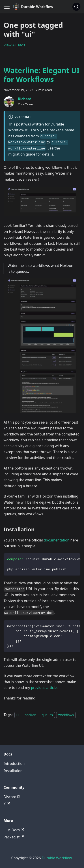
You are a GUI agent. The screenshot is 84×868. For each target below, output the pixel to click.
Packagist (14, 837)
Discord (12, 797)
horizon (30, 715)
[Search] (76, 7)
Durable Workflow (57, 858)
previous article (44, 688)
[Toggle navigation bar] (7, 7)
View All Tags (14, 45)
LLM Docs (14, 830)
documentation (57, 540)
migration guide (22, 154)
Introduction (14, 764)
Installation (13, 771)
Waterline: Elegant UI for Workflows (42, 75)
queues (47, 715)
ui (18, 715)
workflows (66, 715)
